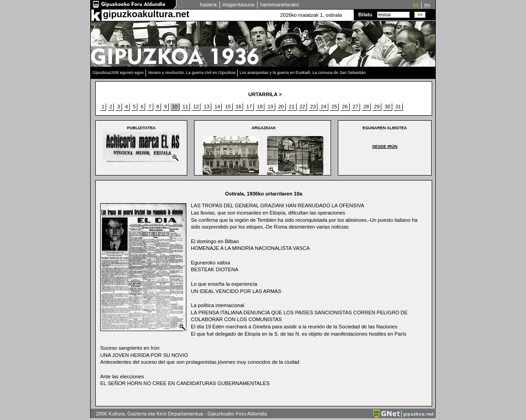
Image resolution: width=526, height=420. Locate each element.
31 (398, 107)
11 (185, 107)
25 (334, 107)
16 (239, 107)
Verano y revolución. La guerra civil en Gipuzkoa (192, 73)
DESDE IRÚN (385, 147)
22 (302, 107)
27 (356, 107)
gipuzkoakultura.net (146, 14)
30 (387, 107)
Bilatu (365, 15)
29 (377, 107)
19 (270, 107)
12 (196, 107)
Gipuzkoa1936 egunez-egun (118, 73)
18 (260, 107)
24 (323, 107)
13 (206, 107)
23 (313, 107)
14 (217, 107)
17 (249, 107)
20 (281, 107)
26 (345, 107)
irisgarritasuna (239, 5)
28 (366, 107)
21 (292, 107)
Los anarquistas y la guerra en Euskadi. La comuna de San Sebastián (303, 73)
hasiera (208, 5)
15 (228, 107)
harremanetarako (280, 5)
